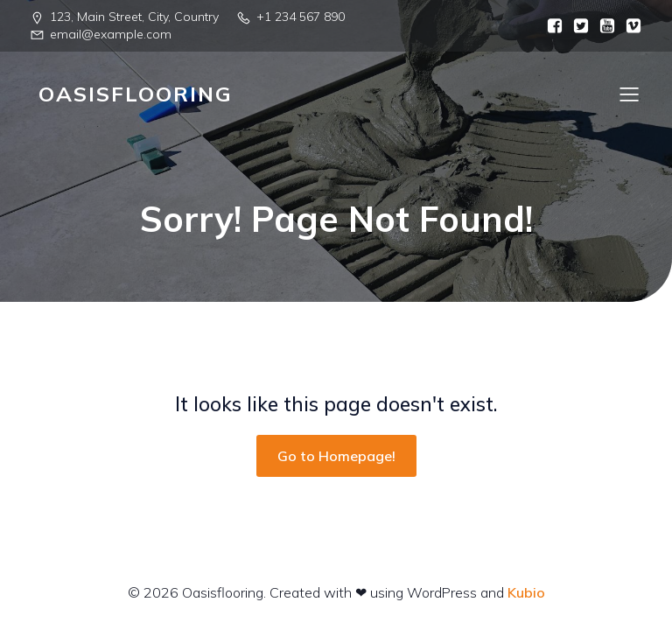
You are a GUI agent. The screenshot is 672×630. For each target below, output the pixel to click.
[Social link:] (550, 26)
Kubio (526, 592)
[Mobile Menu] (629, 94)
